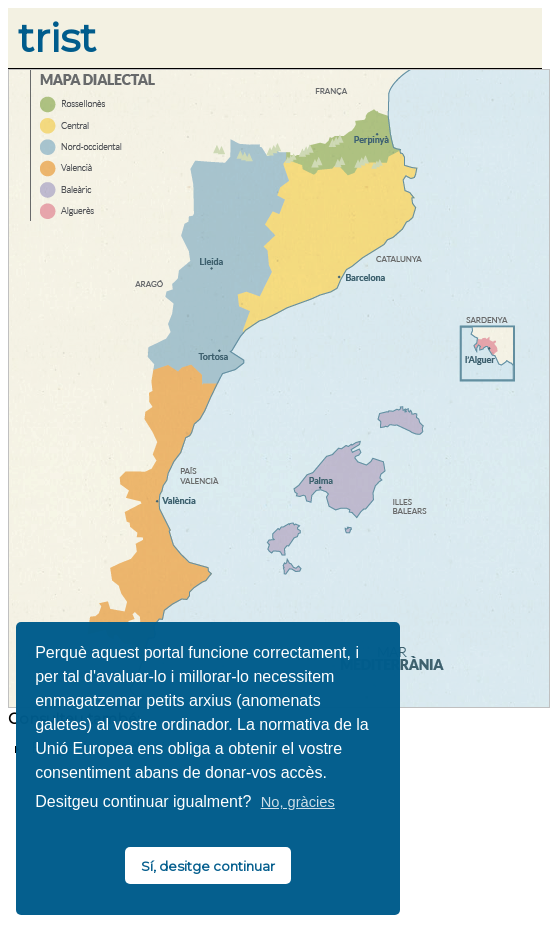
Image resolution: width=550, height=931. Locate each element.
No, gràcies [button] (298, 802)
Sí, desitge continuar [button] (208, 866)
